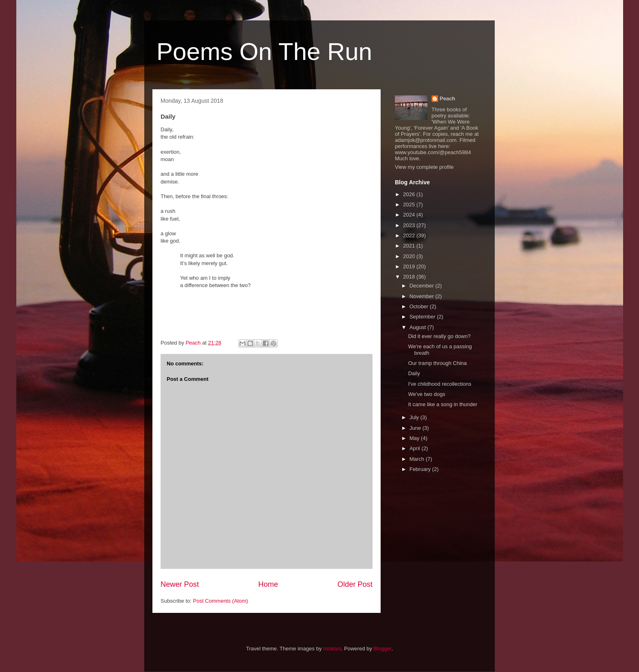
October (420, 306)
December (423, 286)
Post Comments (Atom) (221, 601)
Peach (447, 98)
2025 (410, 204)
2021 (410, 246)
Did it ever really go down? (439, 336)
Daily (414, 373)
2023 (410, 225)
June (416, 428)
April (416, 448)
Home (268, 584)
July (415, 417)
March (418, 459)
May (415, 438)
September (423, 317)
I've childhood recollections (440, 384)
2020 (410, 256)
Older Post (355, 584)
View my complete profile (424, 167)
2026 (410, 194)
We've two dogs (426, 394)
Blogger (383, 649)
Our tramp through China (437, 363)
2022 (410, 235)
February (421, 469)
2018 (410, 277)
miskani (332, 649)
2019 (410, 266)
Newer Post (180, 584)
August (419, 327)
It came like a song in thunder (443, 404)
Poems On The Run (264, 52)
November (423, 296)
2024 (410, 215)
